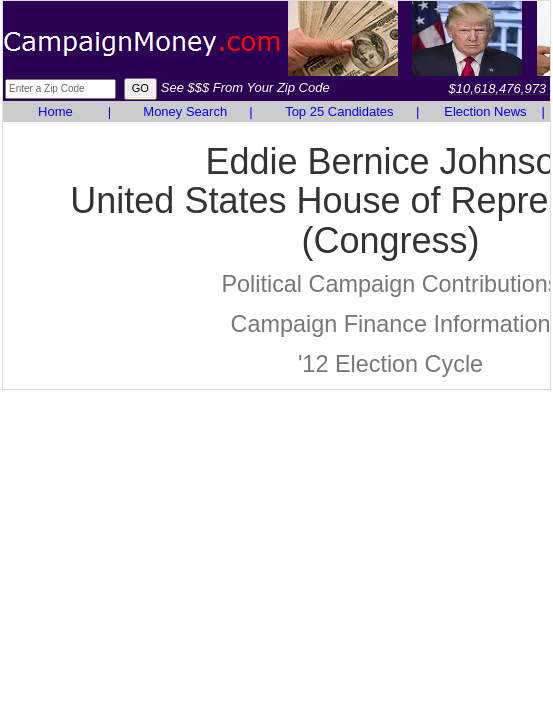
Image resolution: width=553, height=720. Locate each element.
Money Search (185, 111)
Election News (485, 111)
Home (55, 111)
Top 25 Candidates (339, 111)
